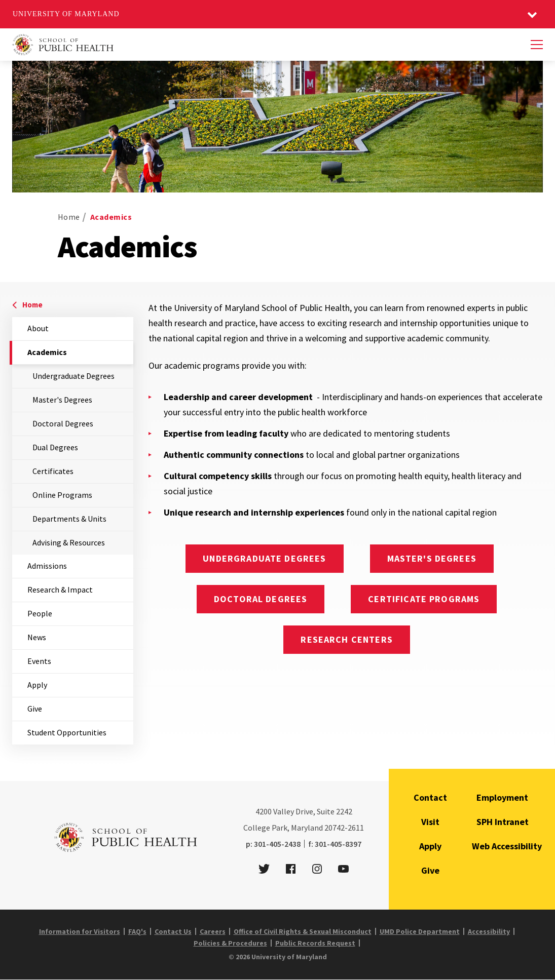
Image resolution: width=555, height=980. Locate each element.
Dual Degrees (55, 447)
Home (69, 217)
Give (35, 709)
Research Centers (346, 639)
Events (39, 661)
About (38, 328)
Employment (502, 797)
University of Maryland (66, 14)
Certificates (53, 471)
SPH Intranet (503, 822)
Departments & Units (69, 519)
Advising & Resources (69, 542)
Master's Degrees (62, 400)
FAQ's (137, 931)
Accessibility (489, 931)
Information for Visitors (80, 931)
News (37, 637)
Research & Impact (60, 590)
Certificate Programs (424, 599)
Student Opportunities (67, 732)
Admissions (47, 566)
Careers (213, 931)
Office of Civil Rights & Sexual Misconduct (303, 931)
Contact (430, 797)
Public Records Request (315, 943)
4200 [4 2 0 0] (264, 811)
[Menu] (537, 45)
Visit (430, 822)
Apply (37, 685)
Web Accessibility (507, 846)
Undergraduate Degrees (73, 376)
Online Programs (62, 495)
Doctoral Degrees (63, 423)
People (40, 613)
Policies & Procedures (230, 943)
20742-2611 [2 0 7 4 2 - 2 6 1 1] (344, 828)
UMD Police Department (420, 931)
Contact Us (173, 931)
